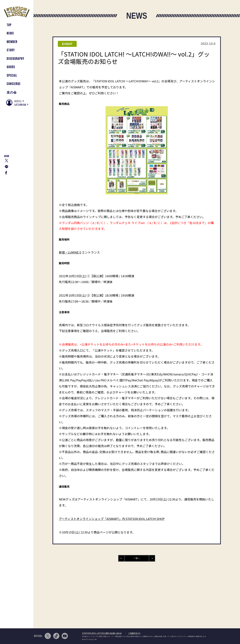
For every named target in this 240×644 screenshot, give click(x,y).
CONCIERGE (14, 83)
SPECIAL (12, 75)
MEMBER (12, 41)
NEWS (10, 33)
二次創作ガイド (134, 633)
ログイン (18, 101)
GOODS (11, 67)
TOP (9, 25)
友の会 (12, 92)
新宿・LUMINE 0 (70, 252)
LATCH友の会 (20, 104)
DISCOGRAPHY (15, 58)
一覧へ (137, 558)
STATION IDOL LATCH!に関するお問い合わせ (102, 633)
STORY (11, 50)
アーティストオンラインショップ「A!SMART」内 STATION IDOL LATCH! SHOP (112, 519)
